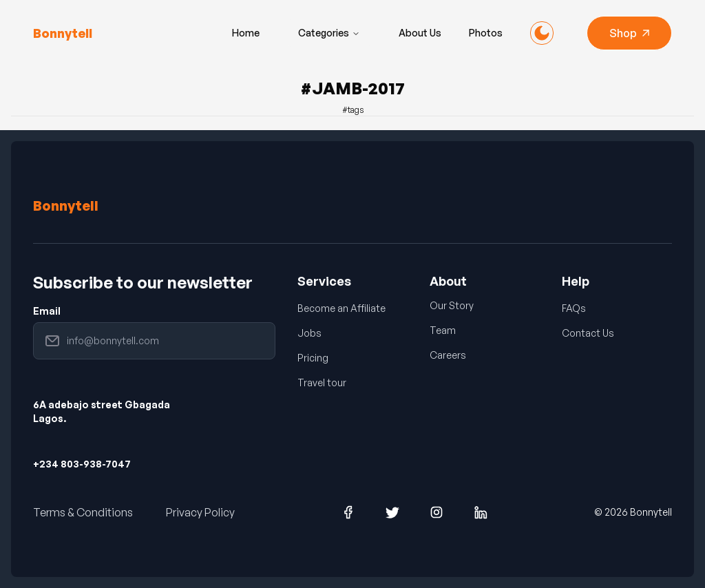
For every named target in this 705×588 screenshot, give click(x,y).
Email (47, 311)
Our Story (452, 305)
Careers (448, 355)
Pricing (313, 358)
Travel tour (322, 382)
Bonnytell (66, 206)
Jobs (309, 333)
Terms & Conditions (83, 512)
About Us (420, 33)
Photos (486, 33)
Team (443, 330)
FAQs (574, 308)
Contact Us (588, 333)
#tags (353, 110)
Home (246, 33)
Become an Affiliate (341, 308)
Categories (329, 33)
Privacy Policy (200, 512)
